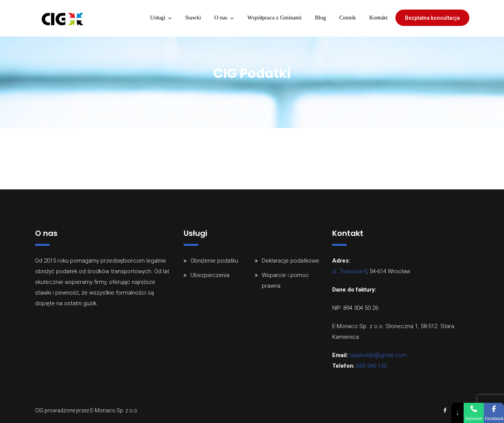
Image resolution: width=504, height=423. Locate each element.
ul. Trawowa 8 (350, 271)
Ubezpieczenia (210, 275)
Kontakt (378, 18)
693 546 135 (371, 366)
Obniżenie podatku (214, 261)
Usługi (158, 18)
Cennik (348, 18)
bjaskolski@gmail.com (378, 355)
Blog (321, 18)
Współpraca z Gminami (274, 18)
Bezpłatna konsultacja (432, 18)
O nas (221, 18)
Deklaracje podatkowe (290, 261)
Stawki (193, 18)
